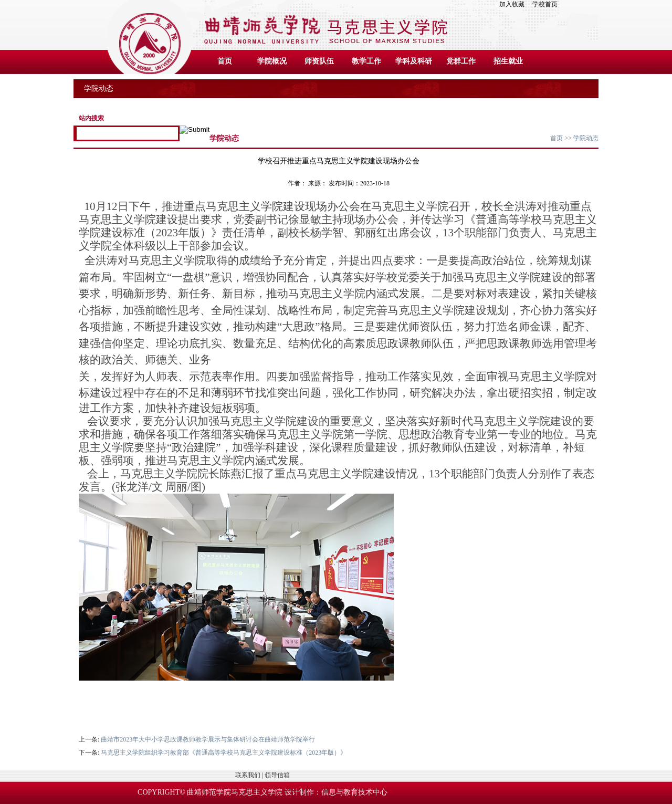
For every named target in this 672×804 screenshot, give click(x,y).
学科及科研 (414, 61)
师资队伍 (319, 61)
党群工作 (461, 61)
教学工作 (366, 61)
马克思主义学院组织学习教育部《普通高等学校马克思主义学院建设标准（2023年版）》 (224, 753)
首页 (225, 61)
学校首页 (545, 4)
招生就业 (508, 61)
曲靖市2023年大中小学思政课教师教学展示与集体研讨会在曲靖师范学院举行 (208, 739)
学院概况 (272, 61)
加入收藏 (515, 4)
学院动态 (586, 138)
